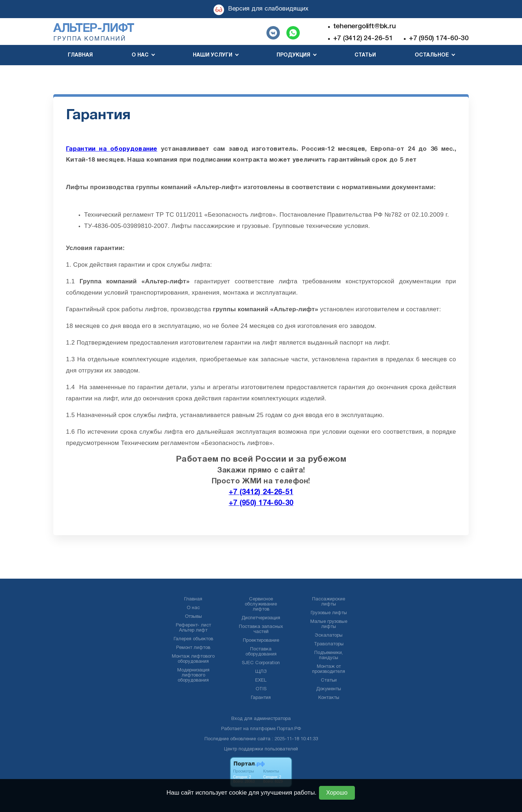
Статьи (365, 55)
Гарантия (261, 698)
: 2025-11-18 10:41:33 (295, 739)
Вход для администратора (261, 719)
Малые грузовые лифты (329, 624)
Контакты (329, 698)
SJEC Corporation (261, 663)
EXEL (261, 680)
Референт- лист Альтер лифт (193, 628)
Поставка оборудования (261, 652)
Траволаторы (329, 644)
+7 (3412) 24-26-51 (363, 38)
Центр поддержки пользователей (261, 749)
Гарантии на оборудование (112, 149)
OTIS (261, 689)
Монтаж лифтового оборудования (193, 659)
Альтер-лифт (94, 29)
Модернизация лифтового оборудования (193, 675)
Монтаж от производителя (329, 669)
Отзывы (193, 617)
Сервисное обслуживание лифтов (261, 604)
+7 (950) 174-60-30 (439, 38)
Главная (80, 55)
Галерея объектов (193, 639)
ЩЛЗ (261, 672)
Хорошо (337, 793)
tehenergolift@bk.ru (364, 26)
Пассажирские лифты (329, 602)
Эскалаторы (329, 636)
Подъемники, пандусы (329, 655)
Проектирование (261, 641)
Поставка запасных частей (261, 629)
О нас (193, 608)
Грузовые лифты (329, 613)
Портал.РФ (289, 729)
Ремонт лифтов (193, 648)
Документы (329, 689)
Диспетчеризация (261, 618)
